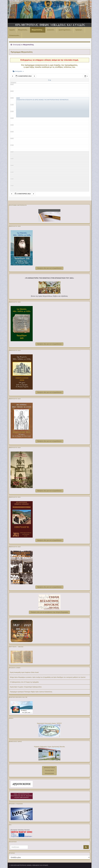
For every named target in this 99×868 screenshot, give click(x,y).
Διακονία (51, 30)
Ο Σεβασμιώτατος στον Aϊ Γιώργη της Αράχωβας (24, 682)
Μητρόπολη (23, 30)
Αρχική (12, 30)
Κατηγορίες (18, 71)
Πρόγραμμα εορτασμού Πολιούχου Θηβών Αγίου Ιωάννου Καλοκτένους (31, 692)
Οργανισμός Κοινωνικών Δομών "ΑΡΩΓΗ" (49, 723)
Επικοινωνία (15, 35)
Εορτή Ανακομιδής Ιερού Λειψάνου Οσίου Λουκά (24, 672)
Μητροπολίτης (38, 30)
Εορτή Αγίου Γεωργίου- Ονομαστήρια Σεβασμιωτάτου (26, 687)
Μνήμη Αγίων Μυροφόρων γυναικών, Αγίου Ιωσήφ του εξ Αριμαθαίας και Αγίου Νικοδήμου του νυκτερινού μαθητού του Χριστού (48, 677)
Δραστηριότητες (65, 30)
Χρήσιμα (79, 30)
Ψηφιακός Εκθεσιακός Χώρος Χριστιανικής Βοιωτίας (49, 747)
